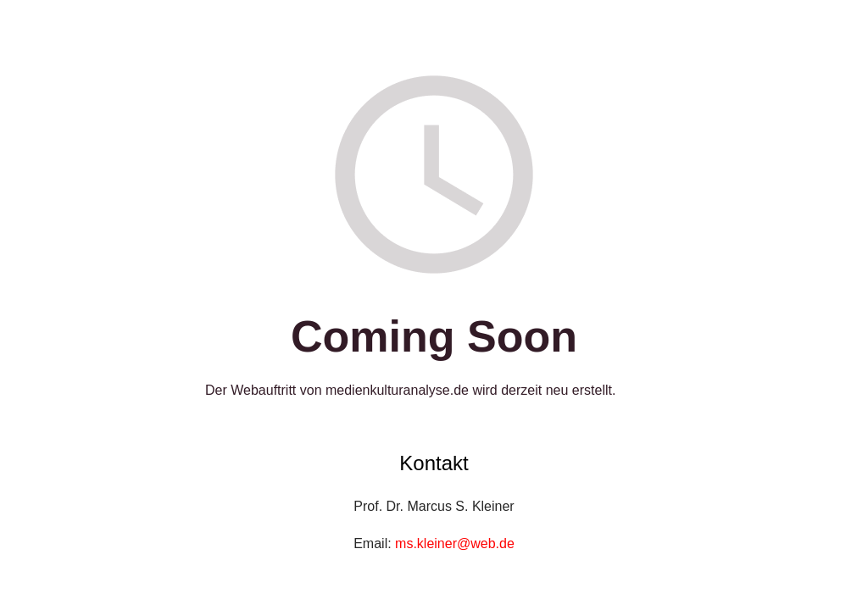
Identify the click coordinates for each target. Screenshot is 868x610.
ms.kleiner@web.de (455, 543)
